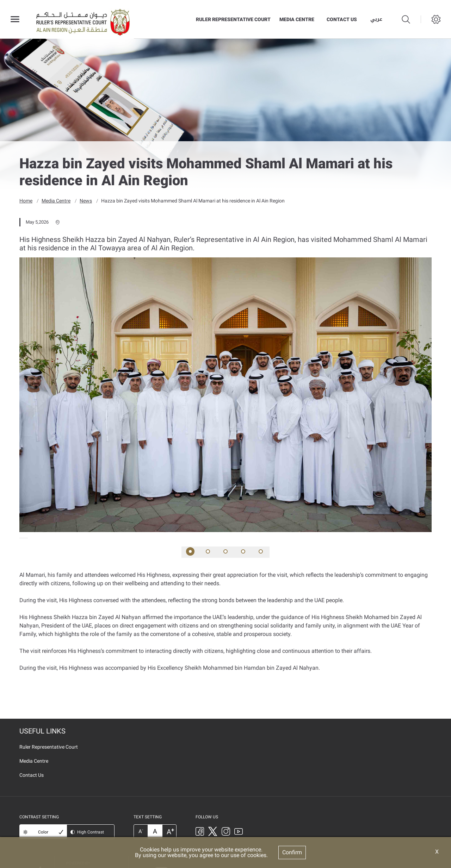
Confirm (292, 852)
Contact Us (342, 19)
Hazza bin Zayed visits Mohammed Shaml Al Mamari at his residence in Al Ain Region (193, 201)
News (86, 201)
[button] (190, 552)
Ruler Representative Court (233, 19)
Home (26, 201)
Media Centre (297, 19)
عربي (376, 19)
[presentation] (21, 538)
